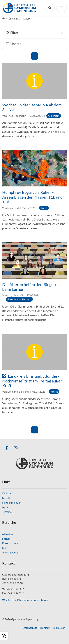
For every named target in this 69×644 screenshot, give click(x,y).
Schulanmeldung (12, 503)
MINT (6, 548)
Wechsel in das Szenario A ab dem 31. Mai (32, 107)
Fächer (6, 539)
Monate (15, 44)
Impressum (59, 628)
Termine (7, 512)
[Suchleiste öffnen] (50, 8)
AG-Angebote (10, 552)
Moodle (7, 498)
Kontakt (45, 628)
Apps (5, 507)
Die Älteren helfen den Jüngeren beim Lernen (31, 287)
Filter (14, 33)
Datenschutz (30, 628)
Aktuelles (8, 534)
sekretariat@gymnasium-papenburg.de (28, 600)
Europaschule (10, 543)
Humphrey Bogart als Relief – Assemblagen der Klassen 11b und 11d (32, 197)
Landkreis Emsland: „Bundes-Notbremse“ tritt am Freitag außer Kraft (32, 381)
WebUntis (8, 493)
